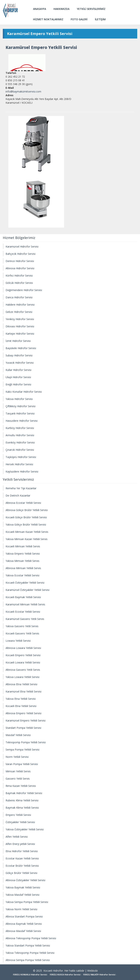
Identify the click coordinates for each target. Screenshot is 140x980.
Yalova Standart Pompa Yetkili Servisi (28, 945)
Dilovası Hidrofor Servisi (20, 326)
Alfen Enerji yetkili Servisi (20, 844)
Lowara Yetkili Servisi (18, 641)
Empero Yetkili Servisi (18, 815)
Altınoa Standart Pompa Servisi (24, 916)
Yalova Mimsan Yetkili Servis (22, 561)
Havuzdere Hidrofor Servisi (22, 421)
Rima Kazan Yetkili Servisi (21, 786)
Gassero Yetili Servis (18, 779)
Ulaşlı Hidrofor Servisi (18, 377)
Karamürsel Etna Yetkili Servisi (23, 691)
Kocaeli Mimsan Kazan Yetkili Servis (27, 532)
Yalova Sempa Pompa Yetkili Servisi (27, 902)
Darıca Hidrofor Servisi (19, 297)
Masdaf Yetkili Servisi (18, 735)
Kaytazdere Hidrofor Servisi (22, 471)
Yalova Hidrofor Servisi (19, 399)
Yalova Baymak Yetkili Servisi (23, 887)
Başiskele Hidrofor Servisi (21, 348)
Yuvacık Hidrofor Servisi (20, 363)
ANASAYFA (40, 9)
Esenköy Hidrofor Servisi (20, 442)
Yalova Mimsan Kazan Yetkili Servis (27, 539)
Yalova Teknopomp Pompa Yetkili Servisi (30, 953)
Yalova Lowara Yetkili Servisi (22, 677)
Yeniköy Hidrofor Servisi (20, 319)
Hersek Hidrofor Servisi (19, 464)
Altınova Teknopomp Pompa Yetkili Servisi (31, 938)
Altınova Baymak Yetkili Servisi (24, 924)
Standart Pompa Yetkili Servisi (23, 728)
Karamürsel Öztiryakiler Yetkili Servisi (27, 590)
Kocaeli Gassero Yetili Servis (22, 633)
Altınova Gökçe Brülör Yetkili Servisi (27, 510)
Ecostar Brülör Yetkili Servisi (22, 866)
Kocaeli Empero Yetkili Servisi (23, 655)
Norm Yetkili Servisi (17, 757)
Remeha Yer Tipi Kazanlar (21, 488)
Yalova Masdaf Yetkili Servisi (22, 895)
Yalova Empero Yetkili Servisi (23, 554)
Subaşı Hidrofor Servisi (19, 355)
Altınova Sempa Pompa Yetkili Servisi (28, 960)
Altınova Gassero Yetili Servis (23, 670)
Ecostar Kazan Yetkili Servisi (22, 858)
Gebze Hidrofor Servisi (19, 312)
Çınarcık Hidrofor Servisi (20, 450)
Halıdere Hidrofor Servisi (20, 305)
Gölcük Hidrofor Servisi (19, 283)
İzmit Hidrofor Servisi (18, 341)
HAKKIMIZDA (61, 9)
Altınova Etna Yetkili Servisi (21, 684)
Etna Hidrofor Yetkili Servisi (22, 851)
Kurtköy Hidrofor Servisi (20, 428)
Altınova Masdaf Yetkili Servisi (23, 931)
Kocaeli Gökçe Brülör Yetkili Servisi (26, 517)
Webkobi (92, 971)
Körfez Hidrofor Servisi (19, 276)
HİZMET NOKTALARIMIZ (48, 19)
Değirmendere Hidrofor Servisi (24, 290)
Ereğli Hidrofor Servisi (18, 384)
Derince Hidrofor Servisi (20, 261)
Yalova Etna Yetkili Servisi (21, 699)
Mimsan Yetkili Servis (18, 771)
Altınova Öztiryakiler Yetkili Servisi (25, 880)
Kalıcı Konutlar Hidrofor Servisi (24, 392)
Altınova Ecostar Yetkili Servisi (23, 503)
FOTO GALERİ (79, 19)
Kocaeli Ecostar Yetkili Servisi (23, 612)
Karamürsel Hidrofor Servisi (22, 246)
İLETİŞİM (100, 19)
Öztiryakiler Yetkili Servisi (20, 822)
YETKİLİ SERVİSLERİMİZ (91, 9)
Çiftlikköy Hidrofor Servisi (21, 406)
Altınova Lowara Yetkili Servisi (23, 648)
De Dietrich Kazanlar (18, 495)
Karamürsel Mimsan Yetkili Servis (25, 604)
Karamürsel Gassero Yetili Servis (25, 619)
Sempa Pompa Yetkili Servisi (22, 750)
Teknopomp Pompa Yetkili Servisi (26, 742)
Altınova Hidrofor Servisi (20, 268)
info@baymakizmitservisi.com (23, 91)
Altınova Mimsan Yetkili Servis (23, 568)
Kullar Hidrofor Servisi (18, 370)
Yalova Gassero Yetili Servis (22, 626)
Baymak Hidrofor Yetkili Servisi (24, 793)
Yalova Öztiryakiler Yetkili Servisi (25, 829)
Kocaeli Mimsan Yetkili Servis (23, 546)
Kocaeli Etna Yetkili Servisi (21, 706)
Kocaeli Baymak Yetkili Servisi (23, 597)
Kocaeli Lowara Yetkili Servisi (23, 662)
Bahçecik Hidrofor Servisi (21, 254)
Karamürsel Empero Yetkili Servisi (26, 720)
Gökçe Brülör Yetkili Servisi (21, 873)
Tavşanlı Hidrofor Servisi (20, 413)
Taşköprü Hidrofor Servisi (21, 457)
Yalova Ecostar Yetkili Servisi (22, 575)
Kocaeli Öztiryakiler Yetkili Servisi (25, 583)
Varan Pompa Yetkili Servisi (22, 764)
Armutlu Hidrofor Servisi (20, 435)
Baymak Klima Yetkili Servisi (22, 808)
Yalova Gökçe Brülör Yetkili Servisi (26, 525)
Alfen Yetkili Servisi (17, 837)
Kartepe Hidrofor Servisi (20, 334)
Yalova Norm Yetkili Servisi (21, 909)
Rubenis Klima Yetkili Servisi (22, 800)
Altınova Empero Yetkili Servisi (23, 713)
